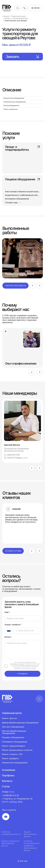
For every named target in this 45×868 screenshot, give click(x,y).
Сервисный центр (12, 713)
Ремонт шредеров (10, 758)
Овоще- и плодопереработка (22, 148)
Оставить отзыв (13, 551)
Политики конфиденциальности (29, 665)
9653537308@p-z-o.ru (16, 458)
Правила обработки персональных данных (10, 843)
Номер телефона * (13, 625)
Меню (36, 8)
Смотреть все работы (15, 286)
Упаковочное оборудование (15, 763)
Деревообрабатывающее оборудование (20, 723)
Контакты (7, 781)
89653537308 (12, 455)
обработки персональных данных (25, 668)
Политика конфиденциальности (11, 833)
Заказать (22, 57)
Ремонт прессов (9, 718)
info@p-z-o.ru (8, 792)
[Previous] (33, 286)
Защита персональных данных (30, 834)
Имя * (7, 612)
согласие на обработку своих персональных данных (23, 663)
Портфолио (8, 775)
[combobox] (9, 631)
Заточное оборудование (13, 727)
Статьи (6, 786)
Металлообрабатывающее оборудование (14, 732)
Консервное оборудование (17, 199)
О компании (8, 770)
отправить (22, 674)
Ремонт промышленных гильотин (17, 750)
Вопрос (8, 637)
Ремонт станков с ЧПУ (12, 754)
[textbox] (8, 631)
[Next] (40, 286)
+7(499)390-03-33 (10, 795)
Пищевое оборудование (22, 179)
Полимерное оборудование (15, 742)
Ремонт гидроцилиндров (13, 746)
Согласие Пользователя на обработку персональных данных (31, 846)
